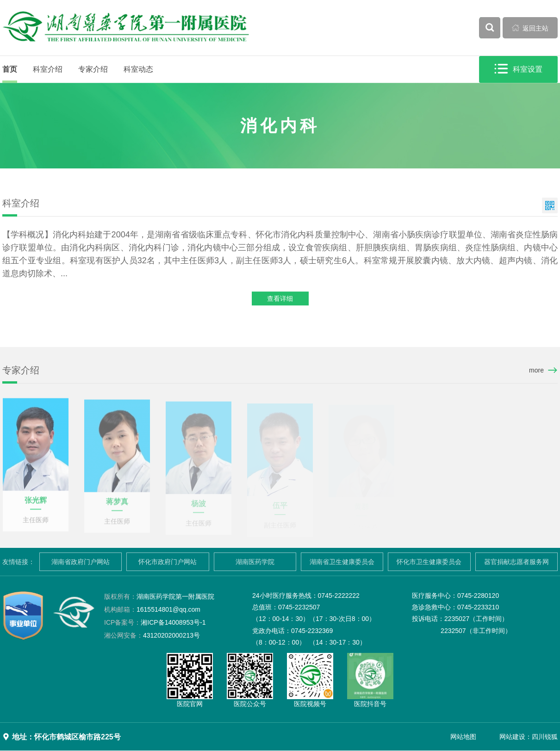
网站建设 (512, 737)
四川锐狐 (545, 737)
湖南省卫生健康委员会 (342, 562)
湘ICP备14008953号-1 (155, 622)
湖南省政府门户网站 (81, 562)
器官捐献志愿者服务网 (516, 562)
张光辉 (36, 504)
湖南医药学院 (255, 562)
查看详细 (280, 299)
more (536, 370)
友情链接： (19, 562)
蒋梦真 (117, 506)
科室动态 (138, 69)
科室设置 (519, 69)
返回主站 (530, 28)
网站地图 (463, 737)
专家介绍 (93, 69)
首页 (10, 69)
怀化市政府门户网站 (168, 562)
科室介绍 (48, 69)
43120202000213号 (152, 635)
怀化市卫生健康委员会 (429, 562)
